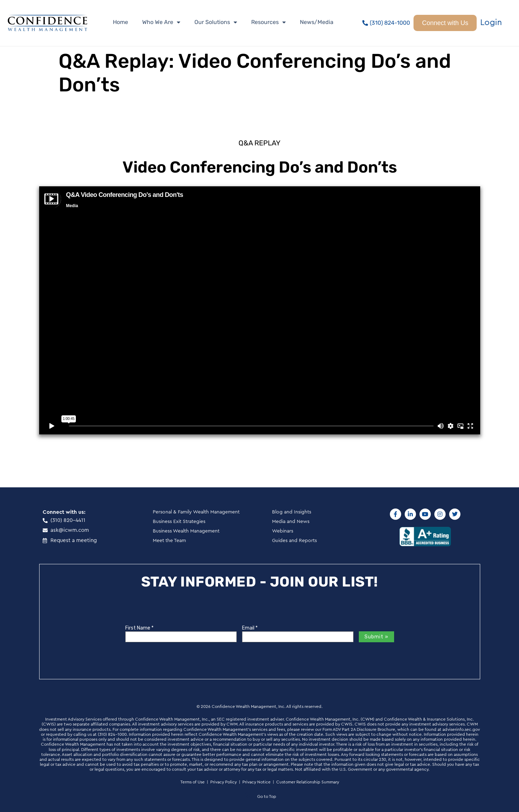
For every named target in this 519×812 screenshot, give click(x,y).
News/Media (317, 22)
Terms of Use (192, 782)
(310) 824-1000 (112, 734)
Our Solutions (216, 22)
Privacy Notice (257, 782)
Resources (268, 22)
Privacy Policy (224, 782)
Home (120, 22)
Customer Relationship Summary (308, 782)
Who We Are (161, 22)
